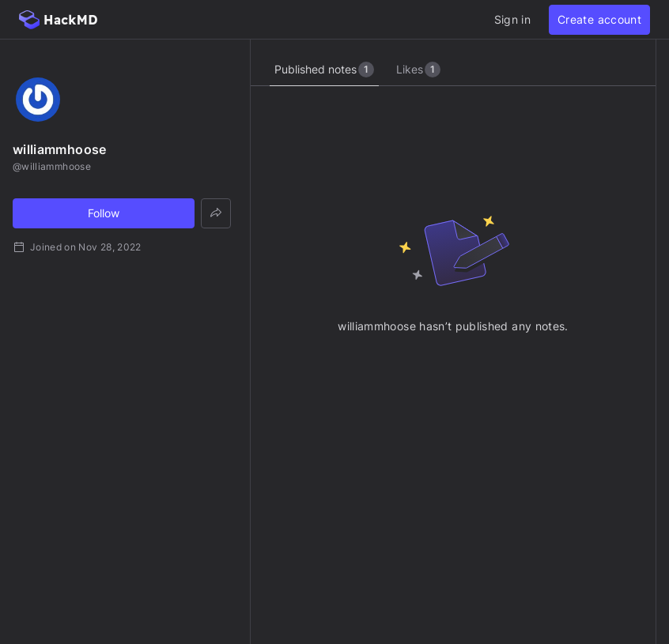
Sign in (512, 19)
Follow (104, 213)
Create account (599, 19)
